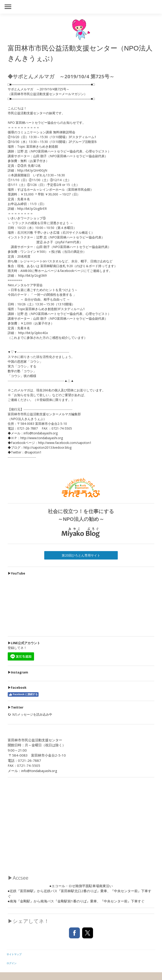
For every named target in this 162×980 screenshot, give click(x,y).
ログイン (12, 963)
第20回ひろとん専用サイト (81, 555)
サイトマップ (14, 954)
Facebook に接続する (23, 694)
